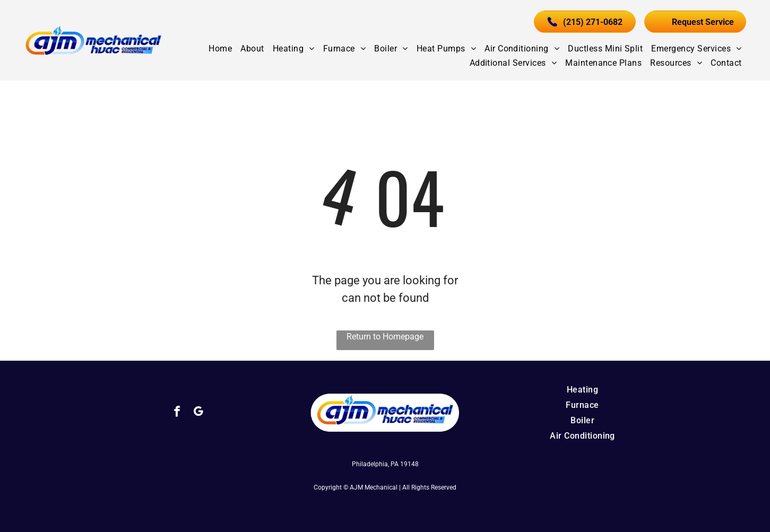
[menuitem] (220, 49)
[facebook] (177, 413)
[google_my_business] (198, 413)
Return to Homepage (385, 337)
